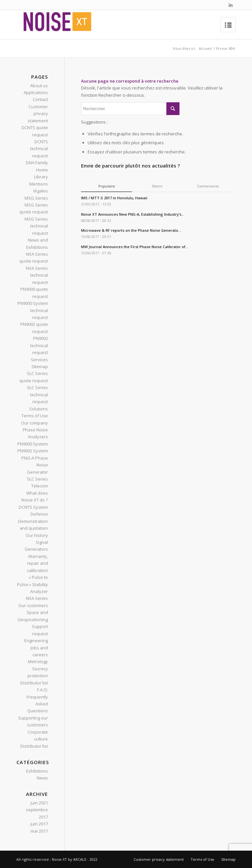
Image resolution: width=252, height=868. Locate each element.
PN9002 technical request (39, 345)
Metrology (38, 661)
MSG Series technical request (36, 226)
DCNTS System (33, 507)
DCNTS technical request (39, 149)
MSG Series (36, 198)
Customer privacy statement (38, 114)
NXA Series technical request (37, 275)
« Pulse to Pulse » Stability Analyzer (32, 584)
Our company (34, 423)
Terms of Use (35, 416)
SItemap (40, 366)
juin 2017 (39, 824)
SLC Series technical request (37, 395)
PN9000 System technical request (33, 310)
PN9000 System (33, 444)
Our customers (33, 605)
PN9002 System (33, 451)
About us (39, 86)
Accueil (205, 48)
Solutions (39, 409)
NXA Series (37, 598)
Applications (36, 92)
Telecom (40, 486)
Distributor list (34, 683)
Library (41, 177)
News (42, 778)
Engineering (36, 641)
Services (39, 360)
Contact (40, 99)
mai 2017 (39, 831)
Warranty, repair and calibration (37, 563)
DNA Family (37, 163)
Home (42, 170)
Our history (37, 535)
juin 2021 (39, 803)
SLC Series (37, 479)
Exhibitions (37, 771)
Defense (39, 514)
